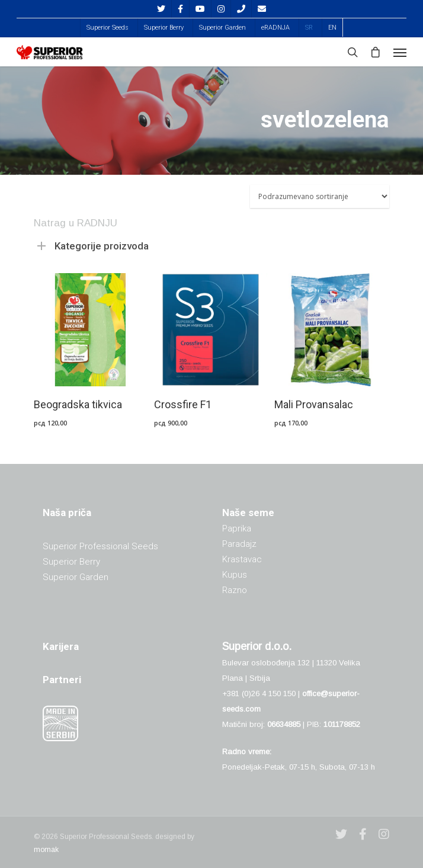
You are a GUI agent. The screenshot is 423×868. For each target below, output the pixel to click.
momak (46, 850)
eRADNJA (275, 28)
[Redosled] (320, 196)
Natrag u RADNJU (76, 223)
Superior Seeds (108, 28)
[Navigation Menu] (400, 52)
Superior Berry (164, 28)
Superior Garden (222, 28)
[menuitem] (309, 28)
